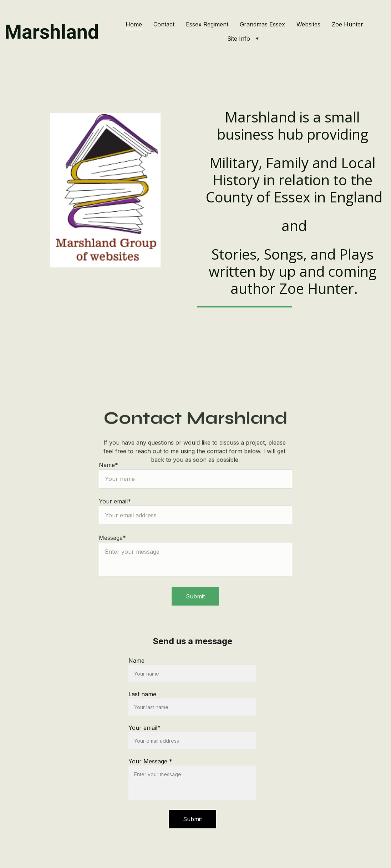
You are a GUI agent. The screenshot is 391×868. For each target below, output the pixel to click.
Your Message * (150, 761)
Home (134, 24)
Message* (112, 547)
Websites (308, 24)
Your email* (144, 728)
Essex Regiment (207, 24)
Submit (195, 605)
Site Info (239, 39)
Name (136, 661)
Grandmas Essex (262, 24)
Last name (142, 694)
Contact (164, 24)
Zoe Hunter (347, 24)
